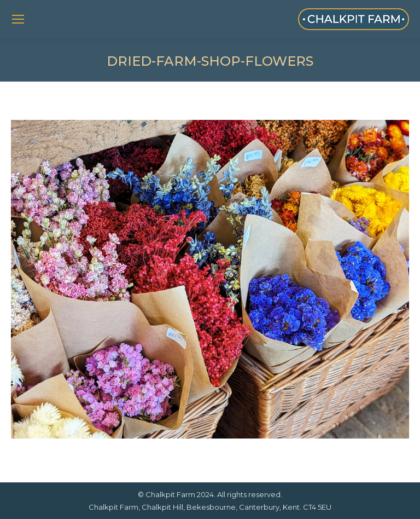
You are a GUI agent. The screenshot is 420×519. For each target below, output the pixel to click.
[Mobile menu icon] (18, 19)
